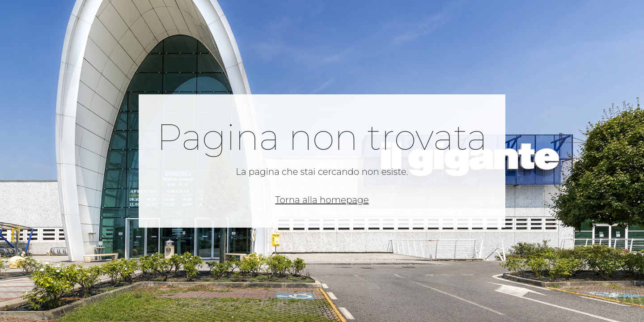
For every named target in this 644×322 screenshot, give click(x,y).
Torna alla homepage (322, 200)
